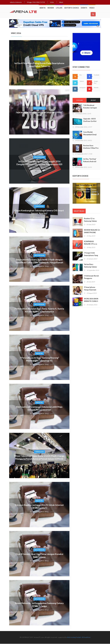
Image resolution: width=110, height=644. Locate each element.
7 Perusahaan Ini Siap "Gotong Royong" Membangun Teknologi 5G (39, 360)
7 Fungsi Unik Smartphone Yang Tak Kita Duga (91, 256)
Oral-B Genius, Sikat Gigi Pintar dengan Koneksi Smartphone (39, 556)
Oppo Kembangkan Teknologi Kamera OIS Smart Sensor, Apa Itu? (39, 212)
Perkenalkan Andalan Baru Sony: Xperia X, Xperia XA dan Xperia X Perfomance (39, 310)
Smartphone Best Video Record (86, 191)
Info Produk (39, 256)
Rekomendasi (39, 108)
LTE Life (59, 8)
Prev (74, 194)
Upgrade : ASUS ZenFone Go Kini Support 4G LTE (90, 121)
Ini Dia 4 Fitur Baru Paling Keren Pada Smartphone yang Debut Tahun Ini (39, 65)
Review (51, 8)
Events (84, 8)
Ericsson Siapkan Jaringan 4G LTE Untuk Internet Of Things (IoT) (39, 507)
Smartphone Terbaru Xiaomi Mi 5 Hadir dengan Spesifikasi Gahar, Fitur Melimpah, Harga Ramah (39, 261)
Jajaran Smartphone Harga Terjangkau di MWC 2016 (39, 114)
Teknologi (39, 59)
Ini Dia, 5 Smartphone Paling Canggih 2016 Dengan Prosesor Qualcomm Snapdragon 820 (39, 163)
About (61, 2)
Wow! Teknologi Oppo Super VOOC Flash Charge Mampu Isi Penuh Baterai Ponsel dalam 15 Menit (39, 459)
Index (52, 2)
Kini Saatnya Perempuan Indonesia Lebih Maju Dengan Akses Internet (39, 409)
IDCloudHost (86, 638)
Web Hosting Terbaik (74, 638)
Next (98, 194)
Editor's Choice (72, 8)
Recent (93, 100)
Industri (39, 354)
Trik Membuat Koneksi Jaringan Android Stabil (90, 108)
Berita (43, 8)
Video (92, 8)
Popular (79, 100)
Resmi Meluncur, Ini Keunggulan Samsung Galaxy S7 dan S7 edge (39, 605)
